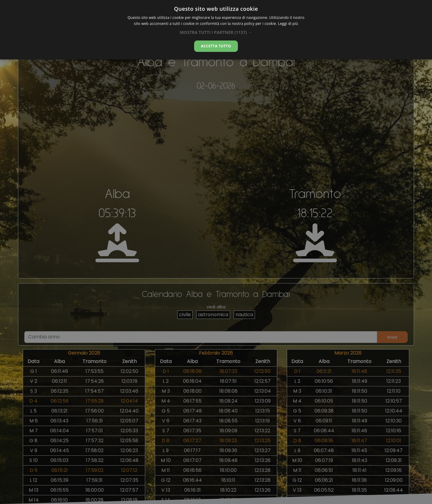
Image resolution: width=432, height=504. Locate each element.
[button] (216, 32)
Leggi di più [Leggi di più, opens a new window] (288, 24)
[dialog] (216, 30)
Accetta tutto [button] (216, 46)
